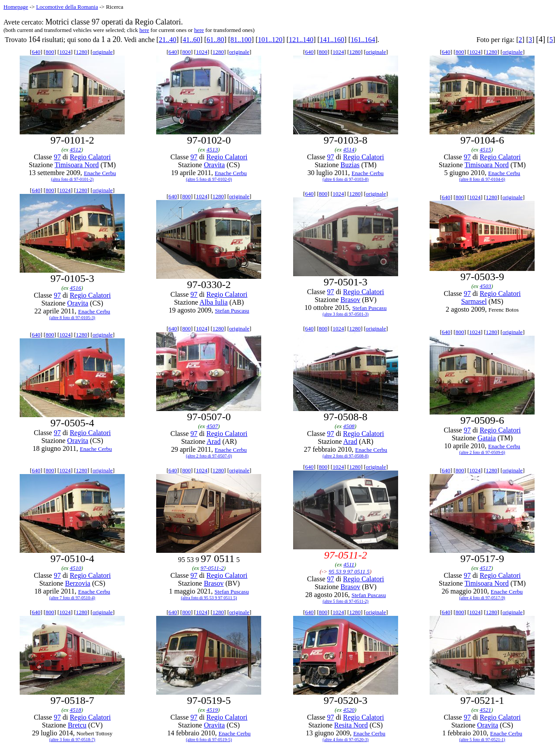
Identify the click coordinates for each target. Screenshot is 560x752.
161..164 (363, 40)
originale (102, 52)
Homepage (16, 7)
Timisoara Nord (77, 165)
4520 (349, 710)
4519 (212, 710)
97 (57, 157)
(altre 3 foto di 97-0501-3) (345, 314)
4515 (486, 149)
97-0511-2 (212, 568)
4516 (76, 288)
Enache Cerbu (100, 173)
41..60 (192, 40)
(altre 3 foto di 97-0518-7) (72, 740)
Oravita (214, 165)
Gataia (487, 438)
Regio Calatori (90, 157)
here (144, 30)
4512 (76, 149)
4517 (486, 568)
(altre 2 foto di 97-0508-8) (345, 456)
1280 (81, 52)
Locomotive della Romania (67, 7)
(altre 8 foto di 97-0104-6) (482, 179)
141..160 (332, 40)
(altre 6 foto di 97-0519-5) (209, 740)
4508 (349, 426)
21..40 (168, 40)
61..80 (215, 40)
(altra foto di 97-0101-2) (72, 179)
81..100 (241, 40)
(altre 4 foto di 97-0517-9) (482, 598)
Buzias (350, 165)
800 (50, 52)
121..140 (301, 40)
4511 (349, 564)
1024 (65, 52)
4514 (349, 149)
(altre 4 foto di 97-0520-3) (345, 740)
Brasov (350, 300)
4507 (212, 426)
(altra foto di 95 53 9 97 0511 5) (209, 598)
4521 (486, 710)
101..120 (270, 40)
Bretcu (77, 725)
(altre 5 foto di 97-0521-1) (482, 740)
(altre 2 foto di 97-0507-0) (209, 456)
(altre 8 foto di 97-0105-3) (72, 318)
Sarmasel (474, 301)
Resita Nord (351, 725)
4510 (76, 568)
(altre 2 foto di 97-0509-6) (482, 452)
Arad (213, 441)
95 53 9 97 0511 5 (349, 571)
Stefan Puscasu (232, 311)
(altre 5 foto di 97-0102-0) (209, 179)
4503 (486, 286)
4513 (212, 149)
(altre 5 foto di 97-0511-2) (346, 601)
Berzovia (78, 583)
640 (36, 52)
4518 (76, 710)
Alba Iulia (213, 302)
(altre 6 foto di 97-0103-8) (345, 179)
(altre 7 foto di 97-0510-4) (72, 598)
